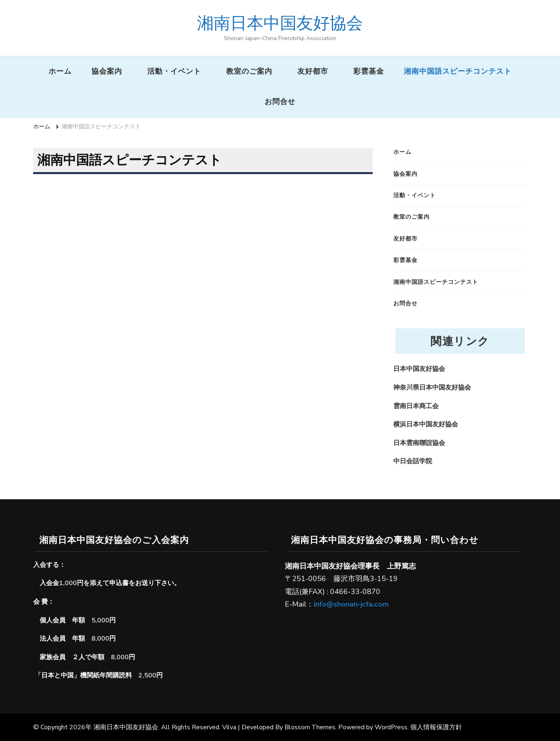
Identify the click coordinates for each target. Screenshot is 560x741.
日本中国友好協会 (419, 369)
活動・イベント (174, 71)
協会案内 (107, 71)
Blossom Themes (310, 727)
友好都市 (313, 71)
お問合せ (280, 102)
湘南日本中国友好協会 (280, 23)
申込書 (119, 583)
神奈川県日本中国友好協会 (432, 388)
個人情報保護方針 (436, 727)
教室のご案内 (249, 71)
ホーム (60, 71)
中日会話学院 (413, 461)
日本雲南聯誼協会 (419, 443)
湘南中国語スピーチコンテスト (458, 71)
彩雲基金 (369, 71)
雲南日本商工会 (416, 406)
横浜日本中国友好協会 (426, 424)
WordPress (391, 727)
